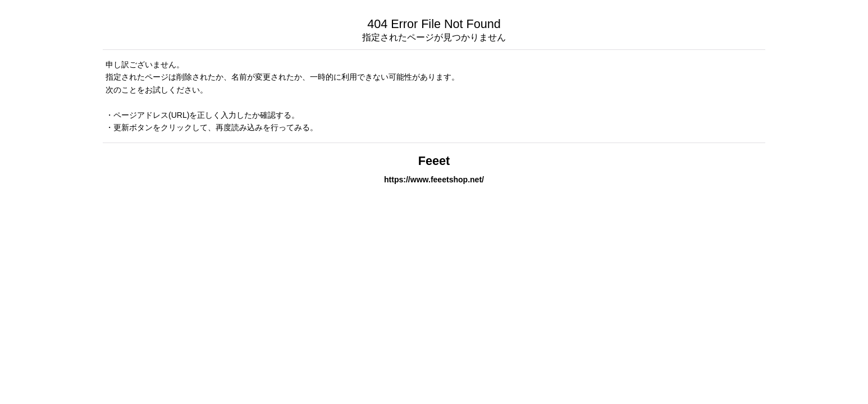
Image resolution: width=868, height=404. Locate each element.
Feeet (434, 161)
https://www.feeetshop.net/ (434, 180)
